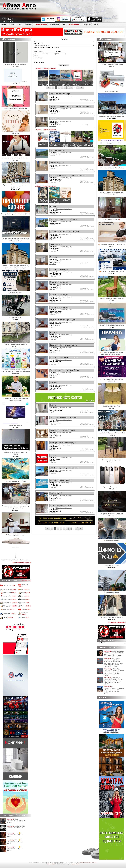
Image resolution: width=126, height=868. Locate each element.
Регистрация (87, 24)
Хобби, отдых (9, 593)
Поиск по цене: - (45, 53)
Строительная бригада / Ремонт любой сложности (112, 433)
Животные (9, 609)
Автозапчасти (9, 589)
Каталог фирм (54, 24)
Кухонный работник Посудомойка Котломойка (112, 193)
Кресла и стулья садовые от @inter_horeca (112, 460)
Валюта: (61, 53)
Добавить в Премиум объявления (46, 68)
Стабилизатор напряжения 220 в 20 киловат (16, 452)
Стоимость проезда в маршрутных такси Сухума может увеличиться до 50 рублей (114, 673)
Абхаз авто (51, 864)
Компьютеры (10, 613)
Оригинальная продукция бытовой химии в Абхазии (15, 371)
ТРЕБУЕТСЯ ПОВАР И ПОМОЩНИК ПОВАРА (112, 64)
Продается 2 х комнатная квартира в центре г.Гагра (16, 185)
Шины (25, 596)
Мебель (26, 609)
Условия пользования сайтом (88, 862)
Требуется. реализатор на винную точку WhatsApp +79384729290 (16, 506)
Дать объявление (74, 24)
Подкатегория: (38, 43)
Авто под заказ (9, 585)
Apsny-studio (75, 864)
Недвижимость (10, 603)
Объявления (28, 24)
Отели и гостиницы (41, 24)
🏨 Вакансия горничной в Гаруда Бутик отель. (112, 244)
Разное (8, 618)
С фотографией (40, 62)
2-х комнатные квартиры (64, 96)
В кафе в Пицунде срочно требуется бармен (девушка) (16, 398)
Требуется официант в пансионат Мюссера (112, 514)
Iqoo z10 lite (20, 828)
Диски (25, 599)
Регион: (39, 57)
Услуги (25, 593)
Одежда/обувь (10, 596)
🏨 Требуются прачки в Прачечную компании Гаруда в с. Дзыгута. (112, 352)
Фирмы (25, 618)
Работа (26, 606)
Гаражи (25, 603)
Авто (19, 24)
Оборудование (10, 606)
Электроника (10, 599)
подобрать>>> (64, 65)
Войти (96, 24)
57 (77, 88)
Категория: (64, 39)
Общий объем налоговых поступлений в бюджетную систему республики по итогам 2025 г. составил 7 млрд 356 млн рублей (114, 663)
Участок (16, 81)
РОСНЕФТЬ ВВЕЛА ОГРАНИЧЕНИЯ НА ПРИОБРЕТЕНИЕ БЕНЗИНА (113, 654)
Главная (3, 24)
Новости (12, 24)
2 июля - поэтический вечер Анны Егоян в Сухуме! (16, 158)
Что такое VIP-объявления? (22, 563)
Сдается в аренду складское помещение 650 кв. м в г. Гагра (16, 239)
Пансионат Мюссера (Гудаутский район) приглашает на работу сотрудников (16, 266)
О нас (64, 24)
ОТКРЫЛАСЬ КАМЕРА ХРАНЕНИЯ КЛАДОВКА (112, 379)
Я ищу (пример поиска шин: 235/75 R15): (46, 47)
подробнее (53, 101)
